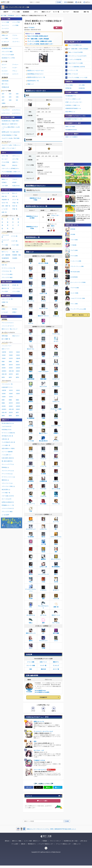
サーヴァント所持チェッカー (73, 99)
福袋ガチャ (15, 162)
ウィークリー (5, 28)
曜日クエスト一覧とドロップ (10, 329)
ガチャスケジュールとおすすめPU (77, 56)
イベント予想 (16, 22)
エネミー (18, 16)
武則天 (53, 226)
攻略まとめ (5, 35)
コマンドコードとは (7, 483)
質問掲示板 (68, 88)
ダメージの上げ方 (7, 499)
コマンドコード (17, 288)
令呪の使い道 (5, 439)
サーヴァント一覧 (73, 70)
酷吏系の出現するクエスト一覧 (36, 77)
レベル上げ (5, 312)
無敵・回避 (15, 252)
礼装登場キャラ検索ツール (73, 105)
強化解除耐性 (5, 258)
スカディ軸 (14, 241)
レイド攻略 (5, 38)
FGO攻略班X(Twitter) (71, 130)
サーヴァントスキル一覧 (8, 268)
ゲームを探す (15, 844)
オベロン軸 (14, 236)
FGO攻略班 (31, 28)
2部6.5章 (4, 374)
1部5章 (18, 355)
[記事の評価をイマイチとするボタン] (33, 708)
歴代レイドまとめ (73, 74)
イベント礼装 (16, 291)
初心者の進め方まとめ (8, 423)
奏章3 (10, 377)
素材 (31, 669)
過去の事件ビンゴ (70, 112)
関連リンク (31, 84)
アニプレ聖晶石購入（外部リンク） (11, 172)
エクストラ (15, 74)
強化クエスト (16, 336)
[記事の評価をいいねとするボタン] (43, 708)
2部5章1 (18, 368)
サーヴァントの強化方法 (8, 433)
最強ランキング (46, 12)
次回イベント (43, 662)
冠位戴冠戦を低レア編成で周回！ (11, 121)
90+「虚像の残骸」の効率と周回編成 (38, 39)
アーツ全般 (5, 245)
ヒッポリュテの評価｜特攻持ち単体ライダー (40, 44)
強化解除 (15, 258)
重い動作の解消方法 (7, 461)
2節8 (10, 100)
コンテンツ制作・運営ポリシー (32, 841)
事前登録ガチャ (32, 844)
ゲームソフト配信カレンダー (64, 844)
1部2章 (18, 352)
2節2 (10, 94)
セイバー (4, 65)
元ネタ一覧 (5, 203)
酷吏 (48, 215)
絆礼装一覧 (15, 285)
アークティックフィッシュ (31, 589)
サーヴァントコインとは (8, 477)
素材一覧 (86, 12)
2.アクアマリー (16, 110)
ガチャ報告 (82, 85)
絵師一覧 (4, 212)
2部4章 (11, 368)
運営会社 (7, 841)
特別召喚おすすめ (7, 430)
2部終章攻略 (5, 81)
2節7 (3, 100)
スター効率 (5, 186)
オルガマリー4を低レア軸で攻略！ (11, 138)
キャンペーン (5, 25)
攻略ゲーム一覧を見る (78, 315)
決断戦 (4, 103)
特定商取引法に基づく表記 (71, 841)
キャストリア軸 (5, 241)
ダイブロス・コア (39, 750)
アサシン (15, 71)
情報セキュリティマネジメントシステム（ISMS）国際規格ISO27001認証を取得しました (51, 829)
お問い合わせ (84, 841)
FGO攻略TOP (43, 697)
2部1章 (11, 365)
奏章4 (17, 377)
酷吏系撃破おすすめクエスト (36, 74)
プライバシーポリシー (55, 841)
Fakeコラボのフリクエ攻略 (75, 63)
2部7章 (11, 374)
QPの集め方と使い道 (7, 436)
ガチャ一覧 (5, 156)
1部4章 (11, 355)
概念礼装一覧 (5, 285)
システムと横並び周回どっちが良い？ (11, 128)
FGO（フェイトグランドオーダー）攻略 (17, 7)
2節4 (3, 97)
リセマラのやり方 (7, 426)
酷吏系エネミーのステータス (36, 71)
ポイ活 (79, 2)
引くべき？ (5, 159)
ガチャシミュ (16, 156)
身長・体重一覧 (6, 206)
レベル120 (5, 209)
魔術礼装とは (5, 480)
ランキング (56, 666)
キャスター (5, 71)
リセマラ (15, 179)
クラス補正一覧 (6, 493)
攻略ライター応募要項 (71, 137)
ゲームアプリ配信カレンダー (46, 844)
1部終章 (18, 358)
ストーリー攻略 (31, 666)
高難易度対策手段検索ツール (73, 108)
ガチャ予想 (15, 159)
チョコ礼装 (5, 291)
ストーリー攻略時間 (7, 452)
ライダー (15, 68)
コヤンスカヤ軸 (5, 236)
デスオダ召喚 (5, 162)
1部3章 (4, 355)
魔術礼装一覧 (5, 288)
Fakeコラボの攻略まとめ (75, 45)
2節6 (17, 97)
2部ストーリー (6, 349)
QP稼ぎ (14, 312)
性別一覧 (15, 206)
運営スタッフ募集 (17, 841)
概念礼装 (76, 12)
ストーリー (66, 12)
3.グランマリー (6, 113)
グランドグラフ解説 (7, 52)
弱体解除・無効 (17, 255)
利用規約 (45, 841)
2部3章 (4, 368)
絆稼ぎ (4, 309)
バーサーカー (5, 74)
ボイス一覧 (56, 669)
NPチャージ (5, 252)
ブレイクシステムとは (8, 471)
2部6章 (18, 371)
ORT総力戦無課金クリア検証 (9, 135)
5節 (17, 100)
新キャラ (15, 193)
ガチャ (36, 12)
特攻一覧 (4, 196)
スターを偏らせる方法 (8, 496)
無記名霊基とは (6, 490)
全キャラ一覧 (5, 193)
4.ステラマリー (16, 113)
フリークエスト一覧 (7, 384)
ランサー (4, 68)
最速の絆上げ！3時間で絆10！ (10, 124)
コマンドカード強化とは (8, 486)
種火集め (15, 309)
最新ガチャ (56, 662)
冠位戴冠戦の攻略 (7, 48)
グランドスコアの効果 (8, 55)
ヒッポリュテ (5, 42)
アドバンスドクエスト (8, 323)
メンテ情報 (15, 25)
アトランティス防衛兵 (56, 408)
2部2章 (18, 365)
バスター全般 (15, 245)
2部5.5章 (11, 371)
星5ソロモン (5, 84)
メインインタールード (8, 326)
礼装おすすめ (16, 186)
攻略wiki (23, 844)
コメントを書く (43, 801)
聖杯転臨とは (5, 467)
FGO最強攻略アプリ (71, 96)
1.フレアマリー (6, 110)
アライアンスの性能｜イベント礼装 (78, 78)
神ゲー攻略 (4, 16)
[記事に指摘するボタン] (54, 708)
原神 (35, 741)
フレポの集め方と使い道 (8, 442)
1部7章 (11, 358)
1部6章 (4, 358)
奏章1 (17, 374)
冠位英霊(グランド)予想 (8, 58)
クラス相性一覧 (6, 445)
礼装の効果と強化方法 (8, 458)
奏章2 (3, 377)
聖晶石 (4, 165)
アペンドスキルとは (7, 474)
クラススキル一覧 (7, 271)
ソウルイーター (55, 215)
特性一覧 (15, 196)
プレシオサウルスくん (43, 605)
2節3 (17, 94)
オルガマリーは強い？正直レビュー (11, 145)
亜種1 (3, 362)
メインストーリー (7, 346)
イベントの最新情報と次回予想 (76, 67)
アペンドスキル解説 (7, 274)
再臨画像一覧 (5, 200)
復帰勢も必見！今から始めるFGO (11, 132)
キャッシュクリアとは (8, 464)
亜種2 (10, 362)
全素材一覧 (5, 302)
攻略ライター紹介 (70, 126)
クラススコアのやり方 (8, 508)
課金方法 (15, 165)
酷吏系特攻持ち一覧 (33, 81)
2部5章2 (4, 371)
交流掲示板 (82, 88)
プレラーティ (16, 42)
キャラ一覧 (56, 12)
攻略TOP (6, 12)
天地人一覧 (15, 203)
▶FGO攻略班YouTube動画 (42, 692)
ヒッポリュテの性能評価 (75, 59)
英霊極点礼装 (5, 87)
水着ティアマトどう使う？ (9, 148)
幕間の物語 (5, 336)
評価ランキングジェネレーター (74, 102)
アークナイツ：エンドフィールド (43, 731)
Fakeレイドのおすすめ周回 (75, 52)
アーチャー (15, 65)
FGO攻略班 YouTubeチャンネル (74, 119)
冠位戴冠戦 (26, 12)
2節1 (3, 94)
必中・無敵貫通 (6, 255)
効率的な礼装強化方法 (8, 502)
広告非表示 (70, 2)
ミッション (15, 38)
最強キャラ (5, 179)
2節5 (10, 97)
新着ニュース (77, 844)
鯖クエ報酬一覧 (6, 339)
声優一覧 (15, 209)
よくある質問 (5, 515)
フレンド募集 (69, 85)
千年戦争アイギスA (39, 760)
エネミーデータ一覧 (7, 299)
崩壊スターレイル (39, 722)
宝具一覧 (4, 265)
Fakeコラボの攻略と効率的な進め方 (38, 36)
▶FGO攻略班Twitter (40, 691)
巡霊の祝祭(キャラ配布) (8, 448)
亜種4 (3, 365)
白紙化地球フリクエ (7, 387)
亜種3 (17, 362)
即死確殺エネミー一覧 (8, 505)
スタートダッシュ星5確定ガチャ (10, 168)
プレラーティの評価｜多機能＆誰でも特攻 (40, 41)
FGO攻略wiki (11, 16)
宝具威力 (4, 182)
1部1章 (11, 352)
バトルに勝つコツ (7, 455)
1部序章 (4, 352)
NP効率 (14, 182)
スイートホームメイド (40, 770)
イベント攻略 (16, 12)
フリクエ (15, 35)
